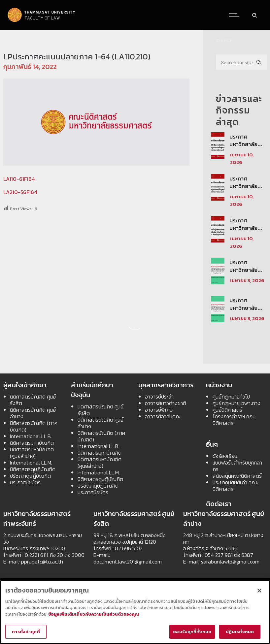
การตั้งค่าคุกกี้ (26, 632)
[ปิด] (259, 591)
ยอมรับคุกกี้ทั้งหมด (192, 632)
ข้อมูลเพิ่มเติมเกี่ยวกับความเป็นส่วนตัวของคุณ (94, 614)
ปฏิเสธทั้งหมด (240, 632)
